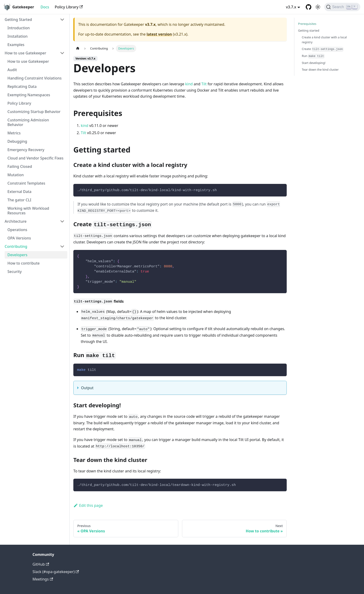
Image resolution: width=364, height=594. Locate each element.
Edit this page (88, 505)
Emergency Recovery (26, 150)
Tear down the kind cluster (320, 70)
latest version (159, 34)
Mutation (16, 175)
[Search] (342, 7)
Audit (12, 70)
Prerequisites (307, 24)
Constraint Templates (26, 183)
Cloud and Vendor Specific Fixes (35, 158)
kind (189, 84)
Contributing (16, 246)
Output (87, 388)
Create (323, 49)
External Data (19, 192)
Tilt (204, 84)
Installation (18, 36)
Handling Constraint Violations (34, 78)
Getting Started (18, 20)
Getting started (309, 30)
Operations (17, 230)
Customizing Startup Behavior (34, 112)
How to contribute (24, 263)
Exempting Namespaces (29, 95)
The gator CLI (19, 200)
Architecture (16, 221)
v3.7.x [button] (291, 7)
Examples (16, 45)
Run (313, 56)
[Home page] (78, 48)
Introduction (19, 28)
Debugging (17, 141)
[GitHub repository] (309, 7)
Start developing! (314, 63)
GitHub (41, 564)
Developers (17, 255)
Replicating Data (22, 86)
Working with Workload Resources (28, 211)
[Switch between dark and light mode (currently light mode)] (318, 7)
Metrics (14, 133)
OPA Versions (19, 238)
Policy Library (69, 7)
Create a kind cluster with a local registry (324, 40)
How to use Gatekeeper (25, 53)
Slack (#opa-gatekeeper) (56, 572)
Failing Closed (20, 166)
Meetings (43, 579)
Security (15, 272)
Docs (45, 7)
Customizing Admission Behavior (28, 122)
